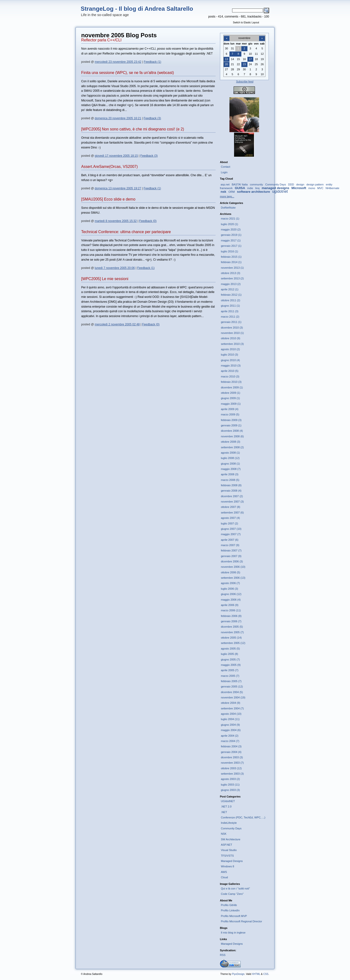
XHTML (256, 974)
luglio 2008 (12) (230, 458)
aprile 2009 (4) (230, 409)
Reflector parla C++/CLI (101, 40)
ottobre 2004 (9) (231, 703)
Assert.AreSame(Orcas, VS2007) (109, 167)
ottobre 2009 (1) (231, 393)
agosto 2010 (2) (230, 349)
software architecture (254, 192)
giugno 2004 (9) (230, 725)
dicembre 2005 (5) (232, 627)
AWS (224, 872)
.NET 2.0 (226, 806)
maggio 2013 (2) (231, 284)
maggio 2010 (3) (231, 366)
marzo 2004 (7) (230, 741)
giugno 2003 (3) (230, 790)
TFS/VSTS (227, 856)
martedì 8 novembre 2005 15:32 (116, 221)
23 (244, 64)
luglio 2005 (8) (230, 654)
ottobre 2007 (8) (231, 507)
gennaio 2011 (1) (231, 322)
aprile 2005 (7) (230, 670)
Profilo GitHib (229, 905)
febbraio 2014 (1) (231, 262)
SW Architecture (231, 839)
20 (227, 64)
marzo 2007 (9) (230, 545)
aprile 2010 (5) (230, 371)
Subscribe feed (245, 82)
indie (250, 188)
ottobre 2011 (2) (231, 300)
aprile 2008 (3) (230, 474)
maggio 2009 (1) (231, 404)
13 (227, 59)
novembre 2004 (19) (233, 697)
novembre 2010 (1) (232, 333)
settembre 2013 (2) (232, 278)
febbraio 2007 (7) (231, 550)
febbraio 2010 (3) (231, 382)
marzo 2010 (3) (230, 376)
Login (224, 172)
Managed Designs (232, 861)
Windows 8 (228, 866)
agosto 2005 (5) (230, 649)
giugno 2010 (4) (230, 360)
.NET (224, 812)
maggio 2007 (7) (231, 534)
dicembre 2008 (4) (232, 431)
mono (312, 188)
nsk (223, 192)
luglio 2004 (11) (230, 719)
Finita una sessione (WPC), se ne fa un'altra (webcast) (127, 73)
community (256, 184)
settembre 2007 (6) (232, 513)
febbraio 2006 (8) (231, 616)
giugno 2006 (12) (231, 594)
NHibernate (333, 188)
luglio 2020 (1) (230, 224)
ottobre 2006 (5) (231, 572)
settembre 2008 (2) (232, 447)
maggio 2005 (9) (231, 665)
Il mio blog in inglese (233, 933)
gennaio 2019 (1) (231, 235)
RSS (223, 955)
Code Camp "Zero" (232, 894)
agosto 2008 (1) (230, 453)
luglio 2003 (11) (230, 785)
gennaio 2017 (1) (231, 246)
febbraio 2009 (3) (231, 420)
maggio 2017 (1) (231, 240)
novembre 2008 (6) (232, 436)
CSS (266, 974)
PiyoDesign (238, 974)
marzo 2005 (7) (230, 676)
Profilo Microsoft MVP (234, 916)
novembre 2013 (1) (232, 268)
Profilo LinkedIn (230, 910)
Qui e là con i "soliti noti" (236, 888)
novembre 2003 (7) (232, 763)
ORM (232, 192)
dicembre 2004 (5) (232, 692)
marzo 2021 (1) (230, 219)
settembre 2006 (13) (233, 578)
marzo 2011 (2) (230, 317)
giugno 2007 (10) (231, 529)
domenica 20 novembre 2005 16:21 (118, 118)
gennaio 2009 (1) (231, 425)
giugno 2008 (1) (230, 464)
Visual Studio (229, 850)
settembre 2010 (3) (232, 344)
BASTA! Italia (240, 184)
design (300, 184)
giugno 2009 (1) (230, 398)
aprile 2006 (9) (230, 605)
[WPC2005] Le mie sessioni (105, 279)
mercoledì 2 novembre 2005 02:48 (117, 324)
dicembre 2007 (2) (232, 496)
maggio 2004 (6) (231, 730)
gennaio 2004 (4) (231, 752)
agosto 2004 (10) (231, 714)
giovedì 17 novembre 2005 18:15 (116, 156)
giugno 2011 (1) (230, 306)
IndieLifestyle (229, 823)
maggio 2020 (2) (231, 229)
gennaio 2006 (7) (231, 621)
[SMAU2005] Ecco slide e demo (108, 199)
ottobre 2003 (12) (231, 768)
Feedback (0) (148, 221)
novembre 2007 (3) (232, 502)
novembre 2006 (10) (233, 567)
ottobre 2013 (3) (231, 273)
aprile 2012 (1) (230, 289)
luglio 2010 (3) (230, 355)
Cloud (224, 877)
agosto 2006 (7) (230, 583)
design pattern (315, 184)
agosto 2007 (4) (230, 518)
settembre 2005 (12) (233, 643)
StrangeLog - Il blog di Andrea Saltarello (137, 9)
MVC (320, 188)
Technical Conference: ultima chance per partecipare (126, 232)
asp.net (225, 184)
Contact (226, 167)
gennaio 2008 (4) (231, 491)
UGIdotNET (228, 801)
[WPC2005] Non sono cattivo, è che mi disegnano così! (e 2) (133, 129)
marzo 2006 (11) (231, 610)
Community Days (276, 184)
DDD (291, 184)
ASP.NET (227, 845)
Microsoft (299, 188)
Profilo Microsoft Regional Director (242, 921)
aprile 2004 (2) (230, 736)
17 (250, 59)
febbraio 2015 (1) (231, 257)
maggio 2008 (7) (231, 469)
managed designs (276, 188)
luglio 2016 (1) (230, 251)
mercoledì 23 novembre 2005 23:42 (118, 62)
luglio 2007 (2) (230, 523)
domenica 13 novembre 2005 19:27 (118, 188)
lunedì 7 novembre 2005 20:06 (115, 268)
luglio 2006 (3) (230, 589)
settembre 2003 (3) (232, 774)
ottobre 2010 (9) (231, 338)
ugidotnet (280, 191)
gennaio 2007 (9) (231, 556)
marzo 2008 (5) (230, 480)
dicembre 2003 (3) (232, 757)
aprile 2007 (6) (230, 540)
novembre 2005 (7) (232, 632)
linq (257, 188)
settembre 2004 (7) (232, 708)
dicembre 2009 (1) (232, 387)
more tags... (227, 196)
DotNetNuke (228, 208)
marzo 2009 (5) (230, 414)
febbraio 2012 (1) (231, 295)
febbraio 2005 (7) (231, 681)
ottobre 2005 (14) (231, 638)
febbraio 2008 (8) (231, 485)
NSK (224, 834)
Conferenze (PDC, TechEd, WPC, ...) (243, 817)
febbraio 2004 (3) (231, 746)
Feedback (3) (152, 118)
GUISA (240, 188)
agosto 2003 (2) (230, 779)
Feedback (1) (152, 62)
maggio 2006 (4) (231, 600)
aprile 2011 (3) (230, 311)
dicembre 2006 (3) (232, 561)
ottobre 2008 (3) (231, 442)
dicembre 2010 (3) (232, 328)
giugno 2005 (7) (230, 659)
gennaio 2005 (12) (232, 687)
